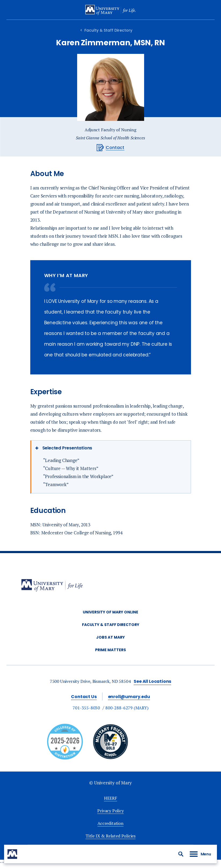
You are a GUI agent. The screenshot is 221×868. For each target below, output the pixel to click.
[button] (181, 854)
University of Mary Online (110, 612)
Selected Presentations (67, 448)
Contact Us (84, 697)
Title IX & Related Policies (110, 836)
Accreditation (110, 823)
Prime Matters (110, 650)
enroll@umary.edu (129, 697)
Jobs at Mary (110, 637)
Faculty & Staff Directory (108, 30)
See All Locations (152, 681)
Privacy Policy (110, 811)
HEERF (110, 798)
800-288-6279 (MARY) (127, 708)
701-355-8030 (86, 708)
